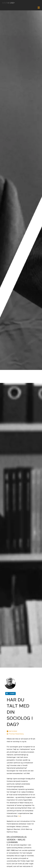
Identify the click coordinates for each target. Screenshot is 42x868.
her (19, 816)
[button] (21, 8)
